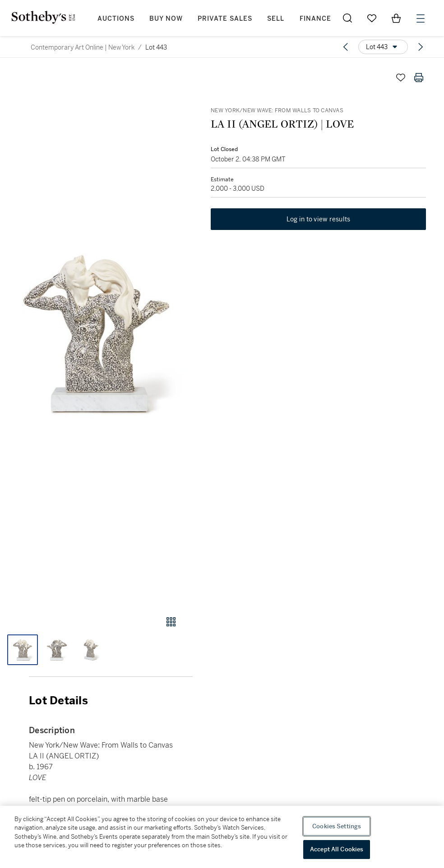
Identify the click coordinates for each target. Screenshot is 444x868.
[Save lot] (401, 78)
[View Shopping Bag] (396, 18)
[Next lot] (421, 47)
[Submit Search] (347, 18)
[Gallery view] (171, 622)
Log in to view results (319, 219)
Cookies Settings (337, 826)
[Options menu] (383, 47)
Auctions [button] (116, 19)
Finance (315, 19)
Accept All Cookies (337, 849)
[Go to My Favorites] (372, 18)
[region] (222, 837)
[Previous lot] (346, 47)
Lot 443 (156, 47)
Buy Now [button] (166, 19)
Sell (276, 19)
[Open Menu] (421, 18)
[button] (96, 333)
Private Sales (225, 19)
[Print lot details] (419, 78)
